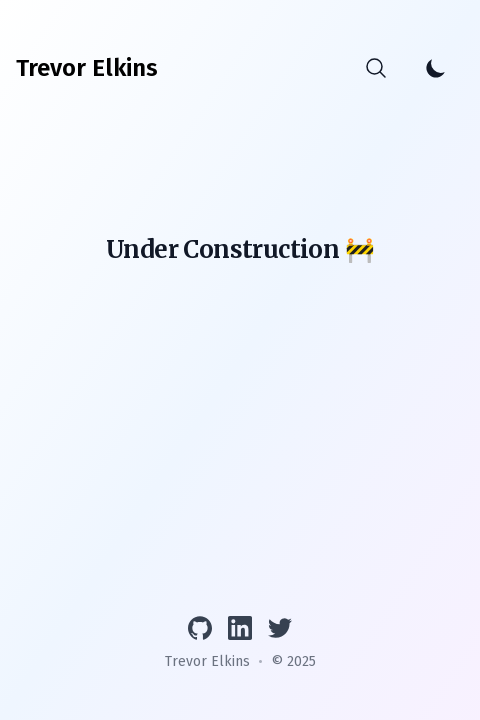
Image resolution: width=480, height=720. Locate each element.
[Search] (376, 68)
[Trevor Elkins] (87, 68)
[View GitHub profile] (200, 628)
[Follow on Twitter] (280, 628)
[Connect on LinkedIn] (240, 628)
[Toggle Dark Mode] (436, 68)
